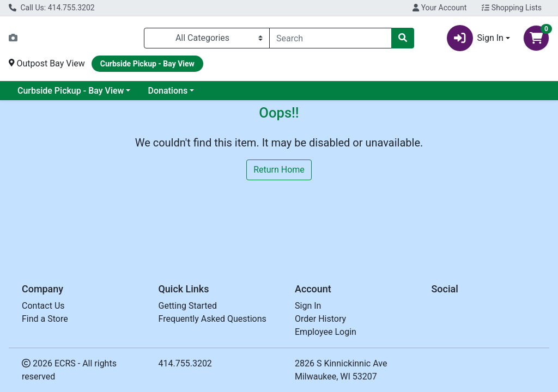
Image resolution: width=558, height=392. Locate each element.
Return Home (279, 170)
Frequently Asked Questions (213, 319)
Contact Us (43, 306)
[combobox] (330, 38)
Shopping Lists (512, 8)
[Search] (330, 38)
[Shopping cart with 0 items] (536, 38)
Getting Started (188, 306)
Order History (320, 319)
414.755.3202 (185, 363)
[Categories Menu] (207, 38)
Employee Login (326, 332)
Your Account (439, 8)
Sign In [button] (475, 38)
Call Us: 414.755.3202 (52, 8)
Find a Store (45, 319)
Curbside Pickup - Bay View (71, 91)
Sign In (308, 306)
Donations (168, 91)
